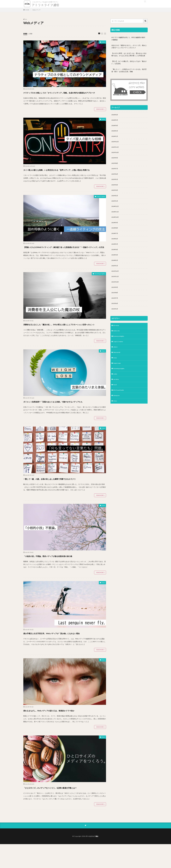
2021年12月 (116, 279)
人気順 (31, 34)
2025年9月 (115, 160)
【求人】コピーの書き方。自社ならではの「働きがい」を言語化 (129, 62)
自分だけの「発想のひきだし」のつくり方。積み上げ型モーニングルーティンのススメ (129, 46)
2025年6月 (115, 177)
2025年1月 (115, 206)
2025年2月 (115, 200)
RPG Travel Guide (119, 404)
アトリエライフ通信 (92, 860)
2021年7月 (115, 308)
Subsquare (117, 410)
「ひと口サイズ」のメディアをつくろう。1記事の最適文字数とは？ (64, 811)
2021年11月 (116, 285)
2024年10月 (116, 223)
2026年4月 (115, 126)
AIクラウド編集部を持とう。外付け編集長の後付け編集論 (128, 39)
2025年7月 (115, 172)
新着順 (26, 34)
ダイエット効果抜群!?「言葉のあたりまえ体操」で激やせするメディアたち (63, 419)
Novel (115, 398)
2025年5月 (115, 183)
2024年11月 (116, 217)
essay (115, 370)
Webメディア (36, 10)
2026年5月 (115, 121)
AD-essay (117, 336)
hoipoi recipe (118, 376)
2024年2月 (115, 268)
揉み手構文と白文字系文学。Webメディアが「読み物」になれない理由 (64, 655)
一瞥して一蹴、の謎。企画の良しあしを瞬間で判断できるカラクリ (63, 498)
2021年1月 (115, 319)
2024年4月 (115, 257)
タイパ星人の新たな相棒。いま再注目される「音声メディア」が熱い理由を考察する (63, 176)
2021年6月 (115, 313)
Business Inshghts (120, 347)
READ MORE (100, 113)
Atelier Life (117, 342)
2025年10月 (116, 155)
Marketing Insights (98, 286)
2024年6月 (115, 245)
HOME (27, 10)
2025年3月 (115, 194)
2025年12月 (116, 143)
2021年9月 (115, 296)
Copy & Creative (99, 205)
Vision (103, 367)
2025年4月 (115, 189)
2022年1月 (115, 274)
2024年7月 (115, 240)
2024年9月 (115, 228)
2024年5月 (115, 251)
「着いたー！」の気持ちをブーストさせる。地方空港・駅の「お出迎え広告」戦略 (129, 70)
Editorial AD (117, 364)
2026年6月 (115, 115)
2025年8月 (115, 166)
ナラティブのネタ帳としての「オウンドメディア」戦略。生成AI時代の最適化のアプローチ (64, 95)
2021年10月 (116, 291)
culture (116, 359)
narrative (116, 393)
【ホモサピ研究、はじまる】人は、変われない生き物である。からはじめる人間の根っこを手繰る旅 (129, 54)
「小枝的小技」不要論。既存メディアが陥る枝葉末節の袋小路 (60, 576)
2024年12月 (116, 211)
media (103, 42)
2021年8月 (115, 302)
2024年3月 (115, 262)
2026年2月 (115, 132)
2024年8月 (115, 234)
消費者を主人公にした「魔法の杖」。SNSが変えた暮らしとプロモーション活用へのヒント (65, 338)
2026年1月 (115, 138)
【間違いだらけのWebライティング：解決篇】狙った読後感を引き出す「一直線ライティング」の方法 (64, 257)
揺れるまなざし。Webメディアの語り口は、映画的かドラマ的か (62, 734)
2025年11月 (116, 149)
